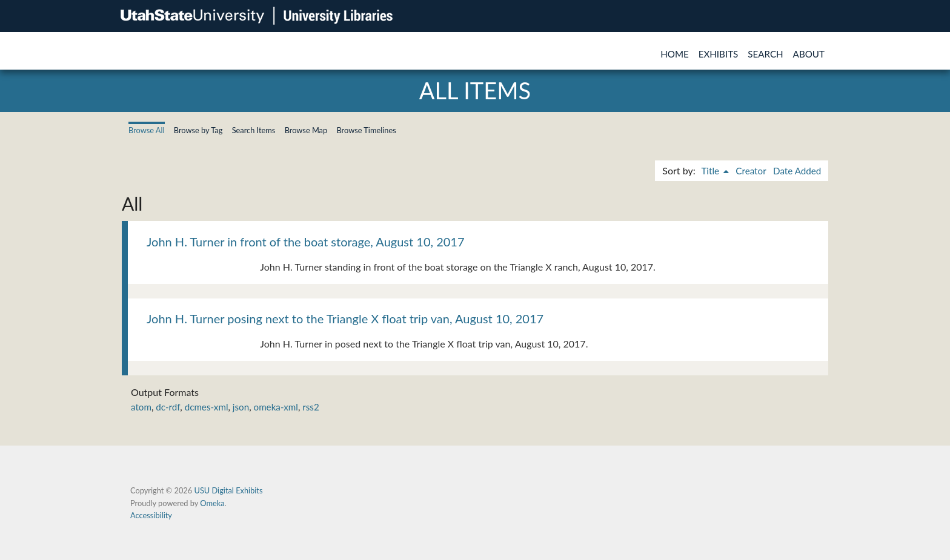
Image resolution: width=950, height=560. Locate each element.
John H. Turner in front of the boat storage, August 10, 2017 (306, 242)
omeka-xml (276, 407)
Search (765, 54)
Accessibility (151, 515)
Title (711, 171)
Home (675, 54)
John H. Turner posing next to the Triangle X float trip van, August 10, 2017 (345, 318)
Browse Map (306, 130)
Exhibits (719, 54)
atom (141, 407)
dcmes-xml (207, 407)
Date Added (797, 171)
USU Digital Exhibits (228, 490)
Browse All (147, 130)
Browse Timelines (366, 130)
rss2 (311, 407)
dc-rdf (168, 407)
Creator (751, 171)
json (241, 407)
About (809, 54)
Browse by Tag (198, 130)
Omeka (212, 503)
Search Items (254, 130)
